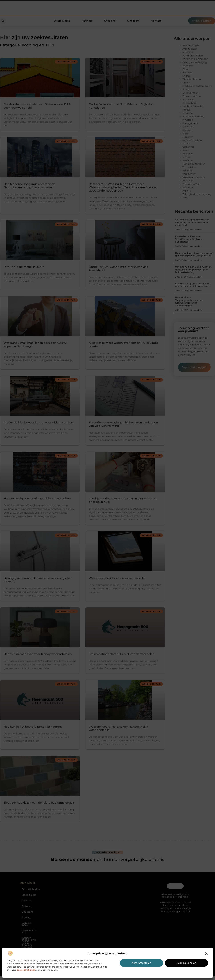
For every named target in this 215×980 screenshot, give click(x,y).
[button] (206, 954)
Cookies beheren (186, 963)
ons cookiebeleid (26, 970)
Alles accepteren (141, 963)
